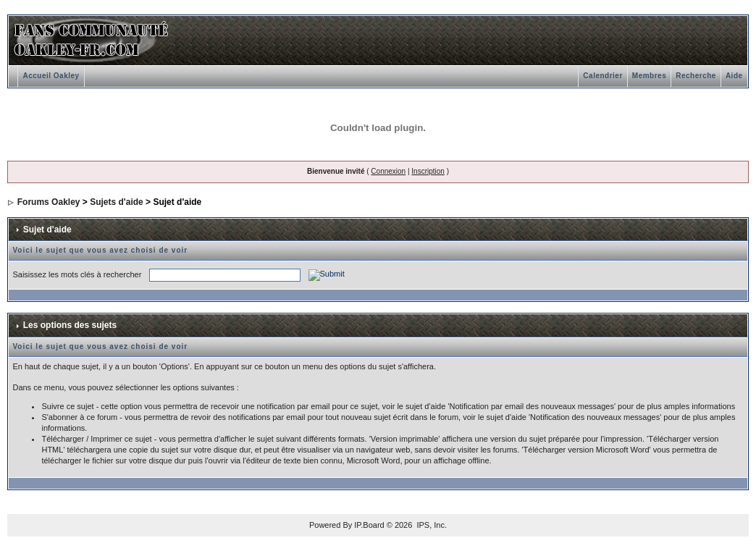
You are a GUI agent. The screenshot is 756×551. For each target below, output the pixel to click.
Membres (649, 76)
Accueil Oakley (51, 76)
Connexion (388, 171)
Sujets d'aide (117, 202)
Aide (734, 76)
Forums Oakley (49, 202)
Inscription (428, 171)
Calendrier (602, 76)
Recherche (696, 76)
